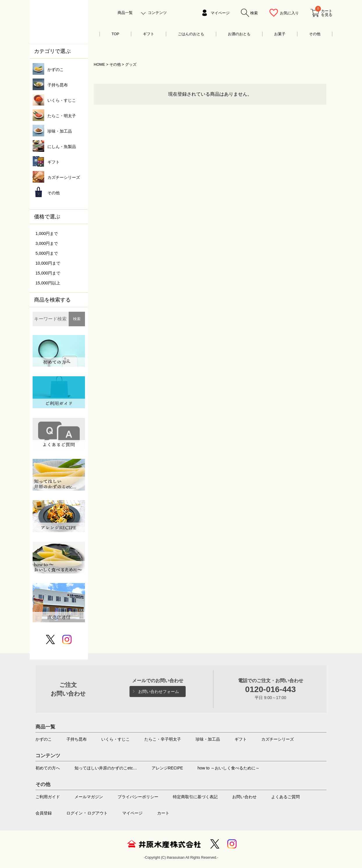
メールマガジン (89, 797)
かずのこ (44, 739)
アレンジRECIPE (167, 768)
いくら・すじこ (116, 739)
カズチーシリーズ (278, 739)
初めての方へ (48, 768)
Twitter (215, 844)
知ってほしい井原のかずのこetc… (106, 768)
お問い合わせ (244, 797)
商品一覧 (125, 13)
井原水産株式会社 (164, 844)
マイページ (220, 13)
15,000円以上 (48, 283)
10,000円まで (48, 263)
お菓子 (280, 34)
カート (163, 813)
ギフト (149, 34)
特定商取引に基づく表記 (195, 797)
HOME (99, 64)
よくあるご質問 (285, 797)
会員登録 (44, 813)
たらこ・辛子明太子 (163, 739)
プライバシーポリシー (138, 797)
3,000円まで (47, 243)
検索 (77, 319)
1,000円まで (47, 234)
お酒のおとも (239, 34)
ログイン (74, 813)
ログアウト (97, 813)
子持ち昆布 (77, 739)
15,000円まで (48, 273)
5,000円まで (47, 253)
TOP (115, 34)
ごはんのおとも (191, 34)
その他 (315, 34)
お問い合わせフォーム (159, 691)
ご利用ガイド (48, 797)
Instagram (232, 844)
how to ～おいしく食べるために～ (229, 768)
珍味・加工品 (208, 739)
